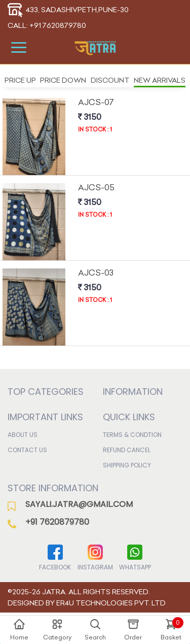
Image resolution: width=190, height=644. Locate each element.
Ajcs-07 (96, 102)
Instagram (95, 557)
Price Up (20, 80)
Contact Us (27, 450)
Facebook (55, 557)
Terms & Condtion (132, 435)
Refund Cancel (127, 450)
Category (57, 629)
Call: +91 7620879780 (47, 25)
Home (19, 629)
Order (133, 629)
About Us (23, 435)
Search (95, 629)
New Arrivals (160, 80)
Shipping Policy (127, 465)
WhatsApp (135, 557)
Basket (172, 629)
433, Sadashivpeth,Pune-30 (68, 10)
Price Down (63, 80)
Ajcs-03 (96, 273)
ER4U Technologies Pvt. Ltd (111, 603)
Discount (110, 80)
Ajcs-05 (96, 187)
